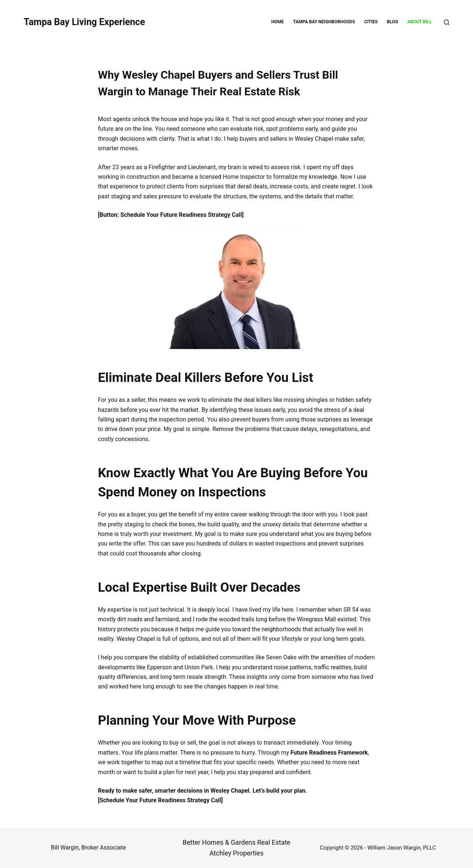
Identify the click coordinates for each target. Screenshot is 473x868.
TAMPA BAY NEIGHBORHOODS (324, 22)
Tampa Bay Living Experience (84, 22)
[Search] (447, 22)
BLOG (392, 22)
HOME (278, 22)
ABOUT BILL (419, 22)
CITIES (371, 22)
